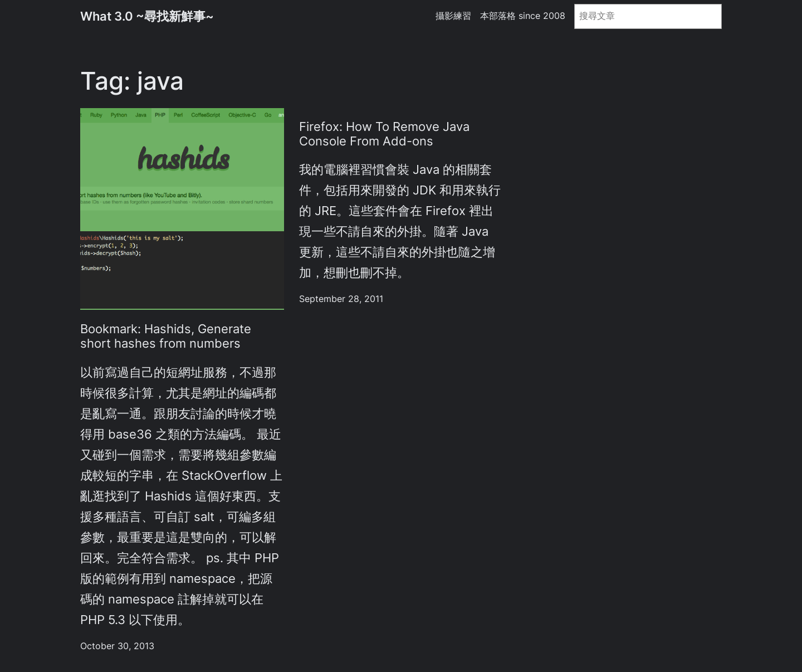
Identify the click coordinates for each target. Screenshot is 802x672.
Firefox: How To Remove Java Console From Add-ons (384, 134)
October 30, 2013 (117, 646)
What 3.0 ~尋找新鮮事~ (147, 16)
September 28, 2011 (341, 299)
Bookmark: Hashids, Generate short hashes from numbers (166, 336)
